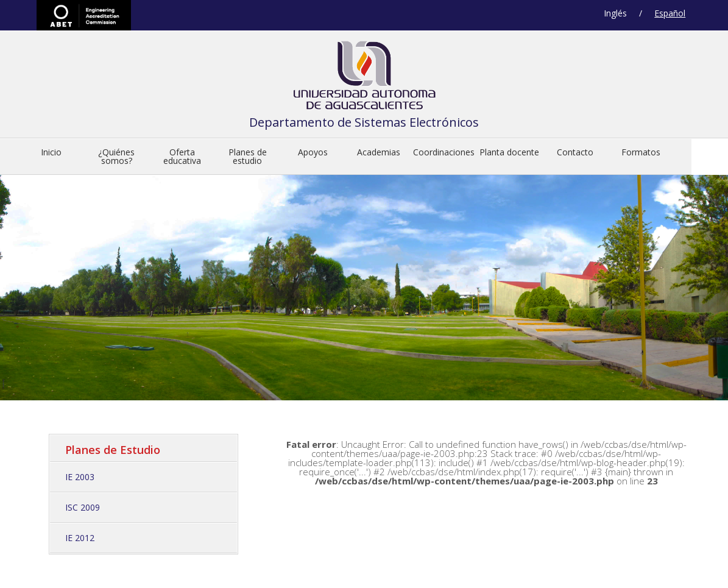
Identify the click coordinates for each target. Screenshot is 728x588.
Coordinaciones (444, 152)
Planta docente (509, 152)
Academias (379, 152)
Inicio (51, 152)
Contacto (575, 152)
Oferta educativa (182, 156)
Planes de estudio (248, 156)
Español (670, 13)
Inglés (615, 13)
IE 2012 (80, 538)
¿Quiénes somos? (116, 156)
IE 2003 (80, 477)
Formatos (641, 152)
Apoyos (313, 152)
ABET (84, 15)
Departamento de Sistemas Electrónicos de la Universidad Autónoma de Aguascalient (364, 78)
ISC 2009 (83, 507)
